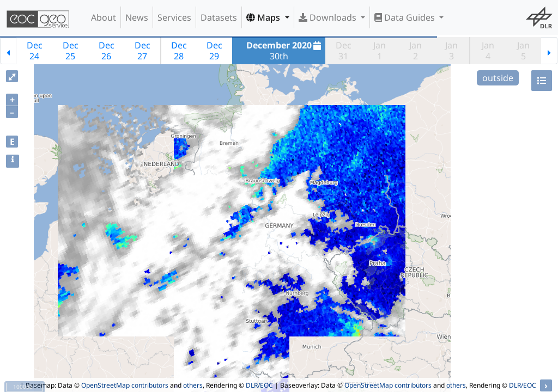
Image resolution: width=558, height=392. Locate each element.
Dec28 (179, 51)
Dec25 (71, 51)
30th (285, 51)
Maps (264, 17)
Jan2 (416, 51)
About (104, 17)
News (137, 17)
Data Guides (406, 17)
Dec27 (142, 51)
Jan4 (488, 51)
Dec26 (107, 51)
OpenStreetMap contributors (125, 385)
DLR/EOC (259, 385)
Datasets (219, 17)
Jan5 (523, 51)
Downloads (329, 17)
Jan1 (380, 51)
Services (174, 17)
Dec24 (35, 51)
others (193, 385)
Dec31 (344, 51)
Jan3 (451, 51)
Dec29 (214, 51)
